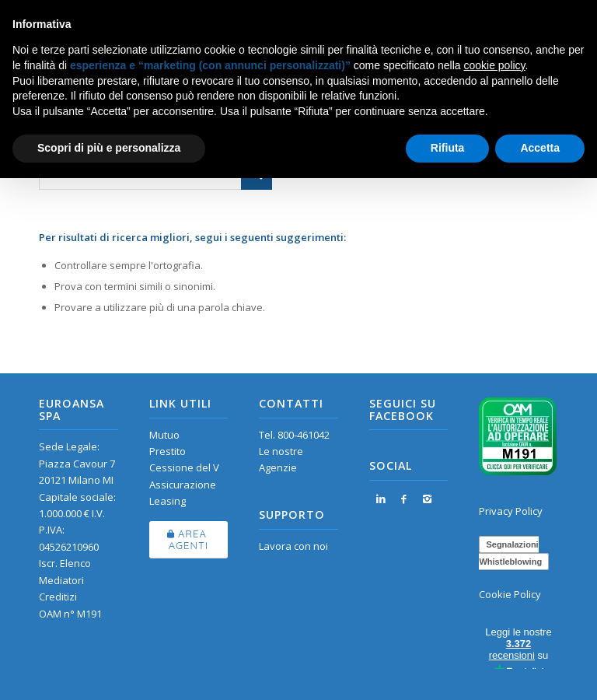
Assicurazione (183, 485)
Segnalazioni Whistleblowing (510, 553)
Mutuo (164, 435)
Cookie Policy (510, 594)
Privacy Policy (511, 511)
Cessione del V (184, 467)
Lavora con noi (293, 546)
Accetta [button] (540, 148)
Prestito (168, 451)
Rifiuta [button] (448, 148)
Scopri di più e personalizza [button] (109, 148)
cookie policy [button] (494, 65)
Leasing (168, 501)
